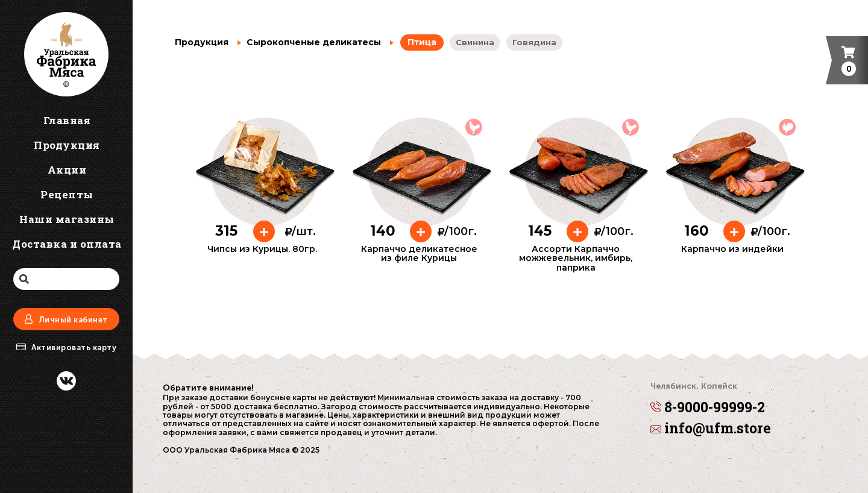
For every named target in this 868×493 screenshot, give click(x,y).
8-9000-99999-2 (708, 400)
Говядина (534, 42)
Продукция (202, 42)
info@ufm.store (711, 429)
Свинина (475, 42)
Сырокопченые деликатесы (309, 42)
